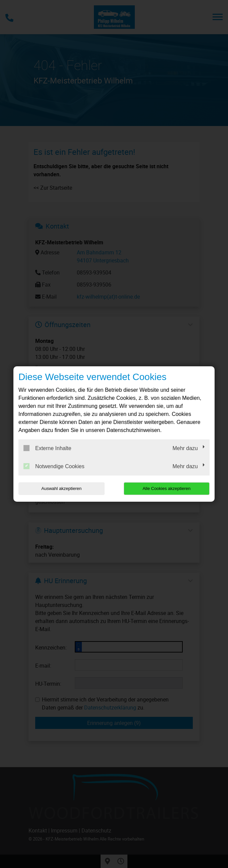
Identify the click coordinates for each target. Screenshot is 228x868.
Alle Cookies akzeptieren (166, 488)
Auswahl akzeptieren (61, 488)
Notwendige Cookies (54, 466)
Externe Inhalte (47, 448)
